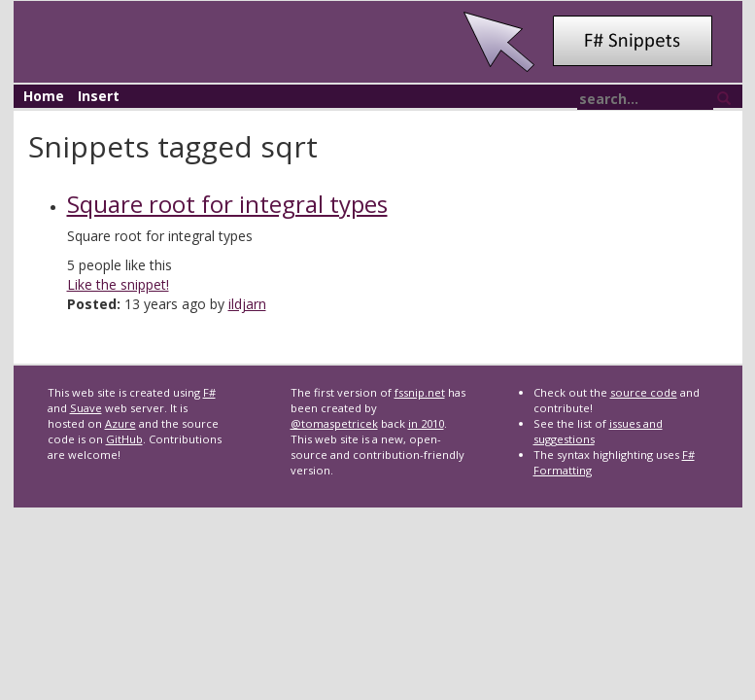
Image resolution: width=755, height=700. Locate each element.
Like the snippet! (118, 284)
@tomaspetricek (334, 423)
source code (644, 392)
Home (44, 96)
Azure (120, 423)
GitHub (124, 439)
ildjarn (247, 304)
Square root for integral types (227, 204)
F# (209, 392)
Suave (86, 408)
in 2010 (426, 423)
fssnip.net (420, 392)
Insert (99, 96)
